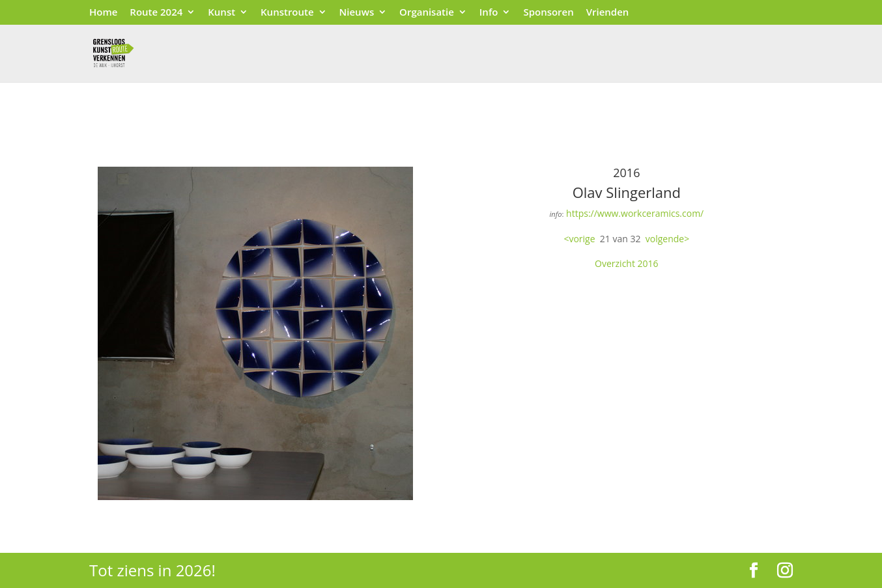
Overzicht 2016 (627, 263)
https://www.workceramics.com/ (635, 213)
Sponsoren (548, 13)
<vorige (579, 239)
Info (489, 13)
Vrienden (608, 13)
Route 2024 (156, 13)
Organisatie (427, 13)
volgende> (667, 239)
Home (103, 13)
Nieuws (357, 13)
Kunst (221, 13)
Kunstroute (287, 13)
